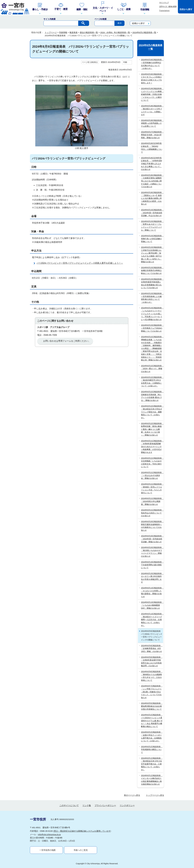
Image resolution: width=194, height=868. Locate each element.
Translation (164, 11)
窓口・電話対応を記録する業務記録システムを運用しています (82, 831)
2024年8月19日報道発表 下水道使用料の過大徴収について (152, 565)
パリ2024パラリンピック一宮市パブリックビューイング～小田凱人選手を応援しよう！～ (80, 263)
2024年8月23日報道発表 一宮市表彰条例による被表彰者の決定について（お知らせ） (152, 298)
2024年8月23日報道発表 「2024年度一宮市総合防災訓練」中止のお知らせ (152, 213)
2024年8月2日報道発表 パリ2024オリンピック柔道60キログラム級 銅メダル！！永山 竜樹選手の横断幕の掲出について (152, 721)
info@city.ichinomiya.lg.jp (49, 834)
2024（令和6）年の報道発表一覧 (115, 32)
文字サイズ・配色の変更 (168, 7)
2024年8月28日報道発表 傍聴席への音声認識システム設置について (152, 123)
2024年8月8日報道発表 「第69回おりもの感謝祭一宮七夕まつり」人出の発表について (152, 676)
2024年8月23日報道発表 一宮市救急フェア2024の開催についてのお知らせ (152, 328)
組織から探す (138, 23)
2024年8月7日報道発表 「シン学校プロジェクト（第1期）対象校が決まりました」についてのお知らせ (152, 692)
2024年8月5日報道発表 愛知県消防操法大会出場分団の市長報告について (152, 706)
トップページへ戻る (155, 795)
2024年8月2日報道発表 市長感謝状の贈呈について (152, 749)
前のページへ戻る (132, 795)
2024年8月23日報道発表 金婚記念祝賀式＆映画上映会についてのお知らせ (152, 270)
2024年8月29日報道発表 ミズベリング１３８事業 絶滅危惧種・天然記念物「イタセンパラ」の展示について (152, 94)
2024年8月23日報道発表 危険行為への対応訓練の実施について (152, 239)
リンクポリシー (127, 805)
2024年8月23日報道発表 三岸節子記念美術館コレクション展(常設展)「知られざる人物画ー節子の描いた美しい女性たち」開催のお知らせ (152, 255)
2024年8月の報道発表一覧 (144, 32)
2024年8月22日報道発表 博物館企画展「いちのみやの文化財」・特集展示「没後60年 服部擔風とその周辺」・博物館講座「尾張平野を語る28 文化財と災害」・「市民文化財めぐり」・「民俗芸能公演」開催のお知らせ (152, 348)
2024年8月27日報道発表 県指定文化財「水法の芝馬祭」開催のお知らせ (152, 135)
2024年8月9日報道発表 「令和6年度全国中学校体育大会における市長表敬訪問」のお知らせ (152, 662)
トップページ (51, 32)
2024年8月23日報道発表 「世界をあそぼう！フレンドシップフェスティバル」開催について (152, 226)
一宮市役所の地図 (47, 850)
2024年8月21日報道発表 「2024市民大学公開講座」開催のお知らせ (152, 501)
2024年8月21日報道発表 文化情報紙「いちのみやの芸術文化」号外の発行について (152, 462)
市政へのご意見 (81, 850)
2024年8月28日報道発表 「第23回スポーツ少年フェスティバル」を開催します (152, 110)
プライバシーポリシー (105, 805)
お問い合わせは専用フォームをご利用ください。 (67, 341)
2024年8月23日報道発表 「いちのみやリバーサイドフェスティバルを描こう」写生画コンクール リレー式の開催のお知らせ (152, 314)
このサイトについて (69, 805)
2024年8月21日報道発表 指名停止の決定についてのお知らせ (152, 513)
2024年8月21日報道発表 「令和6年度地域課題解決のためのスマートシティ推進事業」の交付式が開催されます (152, 447)
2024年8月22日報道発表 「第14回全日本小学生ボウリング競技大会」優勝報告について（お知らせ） (152, 412)
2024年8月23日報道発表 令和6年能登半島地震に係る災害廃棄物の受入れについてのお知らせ (152, 283)
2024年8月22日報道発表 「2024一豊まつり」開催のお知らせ (152, 369)
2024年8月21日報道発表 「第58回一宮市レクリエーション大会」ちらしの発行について (152, 488)
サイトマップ (164, 3)
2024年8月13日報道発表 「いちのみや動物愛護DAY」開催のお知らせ (152, 605)
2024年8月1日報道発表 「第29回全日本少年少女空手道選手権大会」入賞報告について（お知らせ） (152, 764)
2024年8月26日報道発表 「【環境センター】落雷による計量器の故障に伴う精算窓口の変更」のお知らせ (152, 198)
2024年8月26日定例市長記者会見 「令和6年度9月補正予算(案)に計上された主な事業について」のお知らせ (151, 164)
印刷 (125, 62)
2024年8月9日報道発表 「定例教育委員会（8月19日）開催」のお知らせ (152, 648)
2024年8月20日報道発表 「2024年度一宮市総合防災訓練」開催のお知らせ (152, 539)
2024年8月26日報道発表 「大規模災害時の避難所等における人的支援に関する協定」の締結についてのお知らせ (152, 181)
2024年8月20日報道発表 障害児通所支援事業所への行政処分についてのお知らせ (152, 526)
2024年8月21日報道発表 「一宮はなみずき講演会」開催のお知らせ (152, 475)
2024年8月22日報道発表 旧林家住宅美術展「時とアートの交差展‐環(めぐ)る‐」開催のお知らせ (152, 396)
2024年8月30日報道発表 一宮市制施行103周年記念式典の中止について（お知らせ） (152, 64)
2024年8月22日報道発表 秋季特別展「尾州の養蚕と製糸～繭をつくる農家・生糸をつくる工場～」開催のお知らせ (152, 429)
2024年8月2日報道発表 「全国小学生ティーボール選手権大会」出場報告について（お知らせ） (152, 736)
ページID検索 (100, 19)
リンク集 (87, 805)
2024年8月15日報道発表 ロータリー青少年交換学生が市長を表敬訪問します (152, 578)
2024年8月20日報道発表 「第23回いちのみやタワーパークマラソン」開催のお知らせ (152, 552)
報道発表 (74, 32)
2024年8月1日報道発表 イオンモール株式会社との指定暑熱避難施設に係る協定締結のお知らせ (152, 780)
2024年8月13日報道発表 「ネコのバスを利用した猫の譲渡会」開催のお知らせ (152, 592)
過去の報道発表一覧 (89, 32)
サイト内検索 (50, 19)
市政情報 (63, 32)
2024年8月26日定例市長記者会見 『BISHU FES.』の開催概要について (152, 148)
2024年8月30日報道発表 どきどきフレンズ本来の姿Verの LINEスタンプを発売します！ (152, 79)
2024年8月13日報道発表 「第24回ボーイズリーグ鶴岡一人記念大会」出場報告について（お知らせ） (152, 620)
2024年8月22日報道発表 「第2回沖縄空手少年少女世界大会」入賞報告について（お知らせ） (152, 382)
